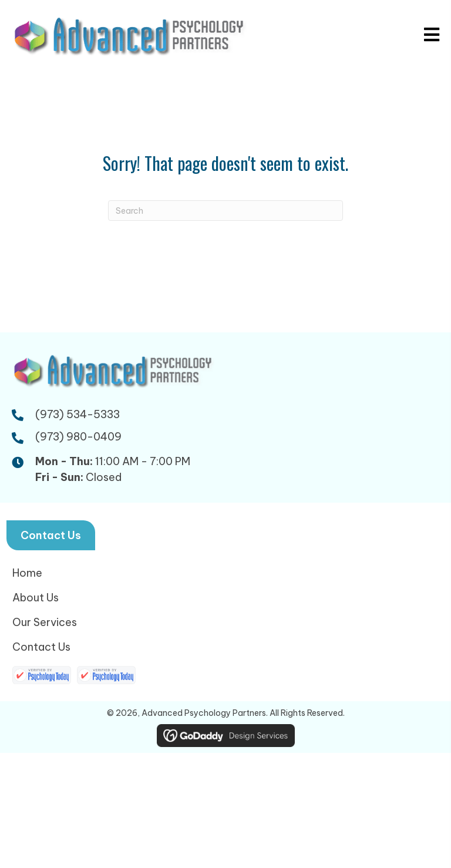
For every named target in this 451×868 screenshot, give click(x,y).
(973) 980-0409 (78, 437)
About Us (36, 598)
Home (27, 573)
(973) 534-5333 (78, 414)
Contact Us (41, 647)
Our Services (45, 622)
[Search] (225, 211)
